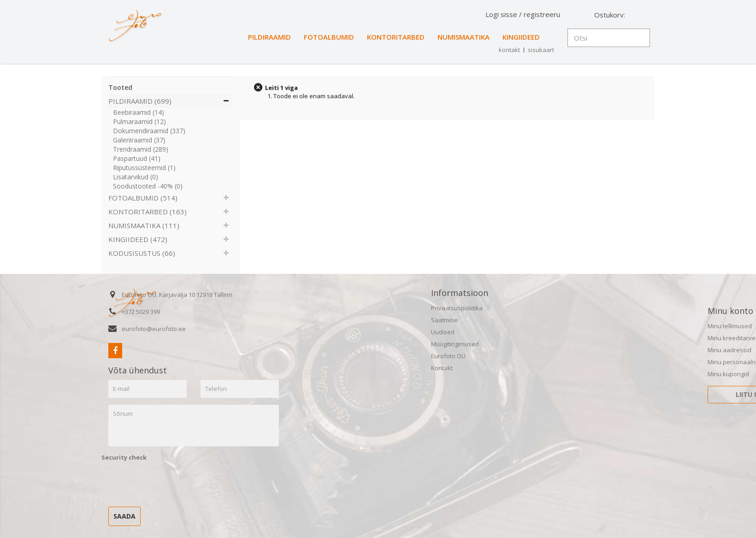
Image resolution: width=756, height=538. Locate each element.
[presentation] (171, 482)
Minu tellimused (730, 326)
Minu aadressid (729, 350)
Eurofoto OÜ (448, 356)
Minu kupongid (728, 374)
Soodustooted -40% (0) (148, 186)
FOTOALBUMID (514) (143, 198)
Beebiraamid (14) (139, 112)
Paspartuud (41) (137, 158)
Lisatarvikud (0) (136, 177)
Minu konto (730, 311)
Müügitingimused (455, 344)
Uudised (443, 332)
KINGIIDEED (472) (138, 239)
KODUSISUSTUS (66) (142, 253)
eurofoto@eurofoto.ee (154, 329)
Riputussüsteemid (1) (144, 168)
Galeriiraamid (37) (139, 140)
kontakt (509, 50)
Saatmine (444, 320)
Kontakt (442, 368)
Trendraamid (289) (141, 149)
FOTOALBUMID (329, 37)
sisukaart (541, 50)
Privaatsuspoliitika (457, 308)
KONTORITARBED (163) (148, 212)
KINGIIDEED (521, 37)
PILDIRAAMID (269, 37)
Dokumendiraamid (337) (149, 131)
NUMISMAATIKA (464, 37)
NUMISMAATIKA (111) (144, 225)
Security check (124, 457)
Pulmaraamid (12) (139, 121)
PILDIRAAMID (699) (140, 101)
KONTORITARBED (396, 37)
